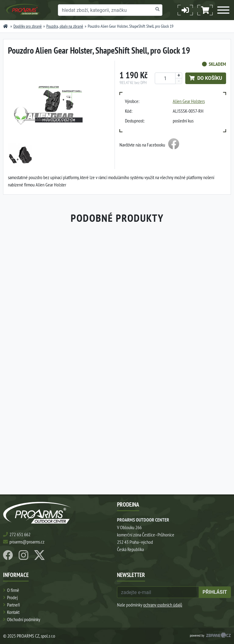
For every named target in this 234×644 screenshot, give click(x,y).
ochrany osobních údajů (163, 605)
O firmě (13, 590)
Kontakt (13, 612)
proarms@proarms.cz (27, 542)
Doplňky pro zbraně (28, 26)
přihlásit (215, 592)
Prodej (12, 597)
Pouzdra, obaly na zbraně (65, 26)
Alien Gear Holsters (189, 101)
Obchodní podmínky (24, 619)
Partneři (13, 605)
